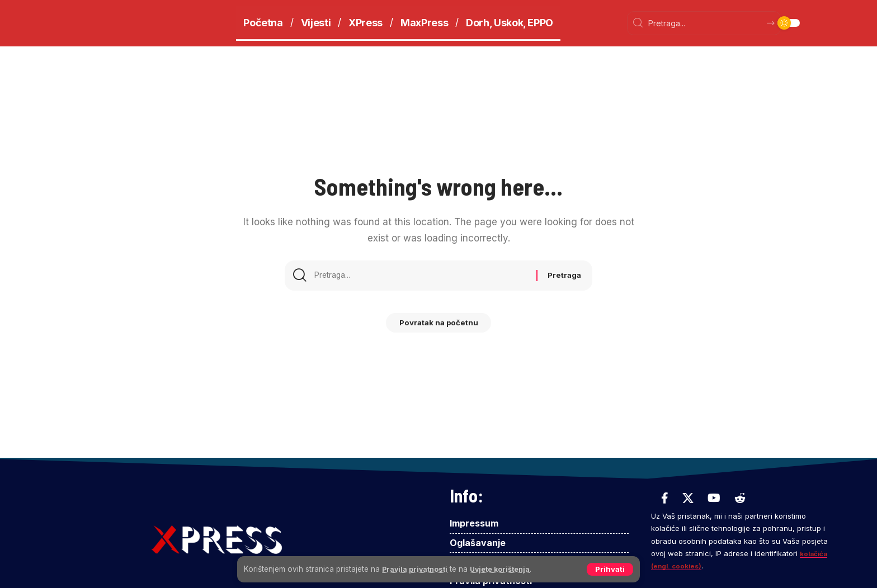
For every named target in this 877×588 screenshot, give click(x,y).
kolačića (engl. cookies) (695, 566)
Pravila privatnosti (418, 568)
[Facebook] (665, 498)
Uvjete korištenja (511, 568)
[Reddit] (740, 498)
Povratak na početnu (438, 327)
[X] (688, 498)
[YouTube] (714, 498)
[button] (609, 569)
